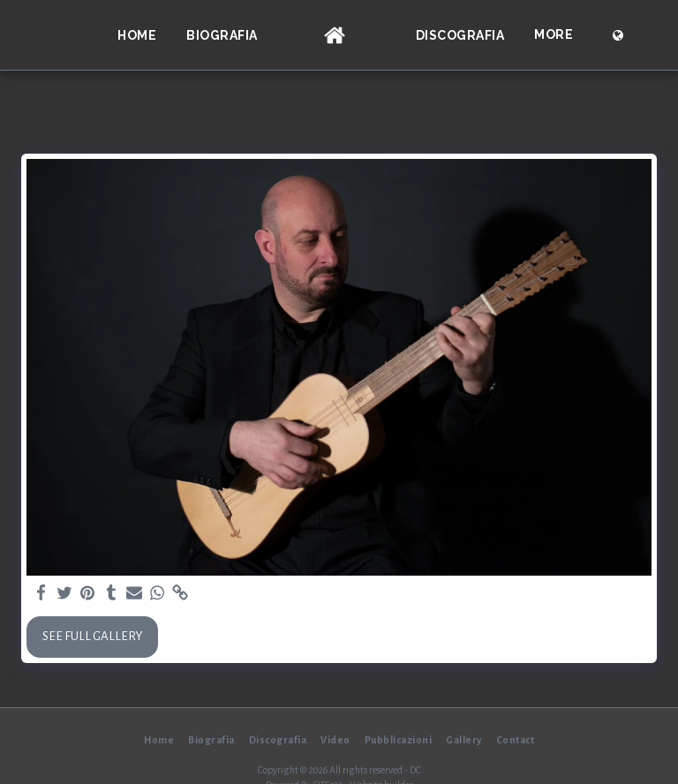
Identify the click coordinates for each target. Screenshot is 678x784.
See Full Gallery (93, 636)
